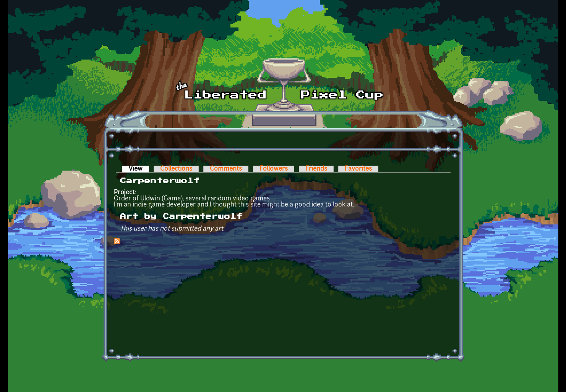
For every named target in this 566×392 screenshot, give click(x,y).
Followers (274, 169)
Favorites (358, 169)
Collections (176, 169)
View (139, 169)
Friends (316, 169)
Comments (226, 169)
